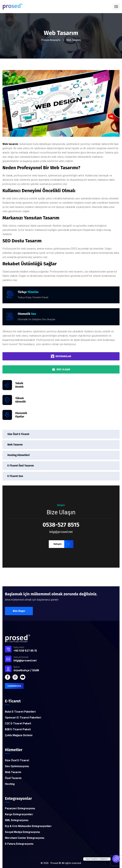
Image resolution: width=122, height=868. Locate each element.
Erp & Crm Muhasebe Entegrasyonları (28, 826)
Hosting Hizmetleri (19, 455)
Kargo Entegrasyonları (19, 814)
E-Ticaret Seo (15, 476)
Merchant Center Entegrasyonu (25, 838)
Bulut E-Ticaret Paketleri (20, 712)
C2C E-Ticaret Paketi (18, 723)
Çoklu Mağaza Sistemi (19, 735)
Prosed (54, 863)
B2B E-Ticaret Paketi (18, 729)
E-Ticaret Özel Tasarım (21, 466)
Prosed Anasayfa (51, 40)
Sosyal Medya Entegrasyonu (22, 832)
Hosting (10, 784)
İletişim (63, 544)
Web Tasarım (15, 445)
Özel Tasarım (13, 778)
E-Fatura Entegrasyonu (19, 844)
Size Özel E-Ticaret (18, 434)
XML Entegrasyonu (17, 820)
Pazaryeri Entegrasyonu (20, 808)
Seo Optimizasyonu (17, 766)
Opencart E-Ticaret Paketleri (23, 718)
